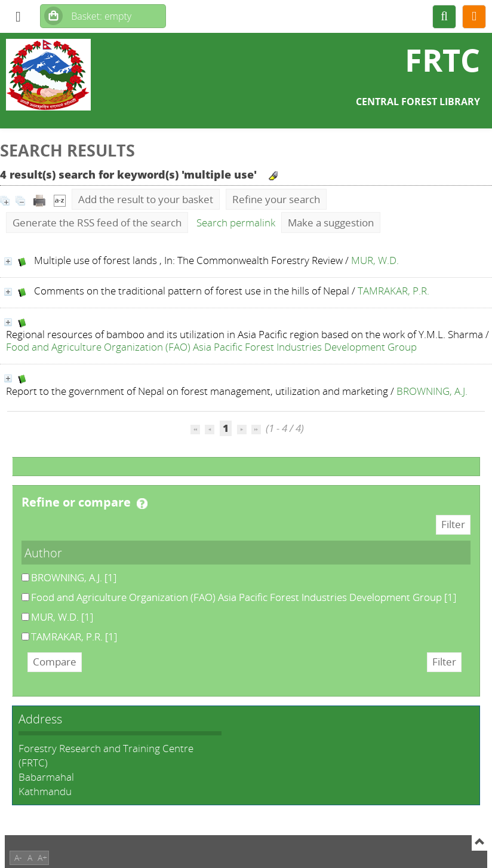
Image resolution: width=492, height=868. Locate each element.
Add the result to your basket (146, 199)
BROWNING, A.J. (432, 391)
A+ (42, 858)
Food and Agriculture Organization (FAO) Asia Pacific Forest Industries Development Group (211, 347)
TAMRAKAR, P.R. (393, 291)
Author (43, 553)
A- (18, 858)
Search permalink (236, 223)
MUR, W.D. (375, 260)
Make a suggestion (331, 223)
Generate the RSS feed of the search (97, 223)
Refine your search (276, 199)
